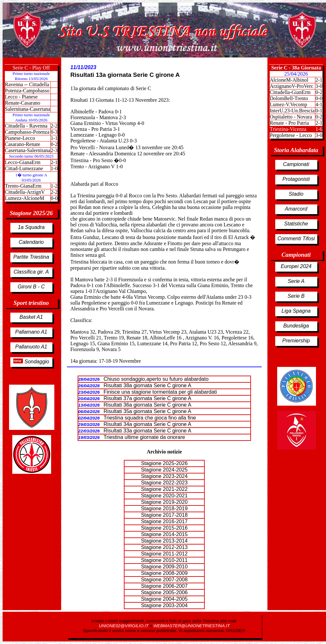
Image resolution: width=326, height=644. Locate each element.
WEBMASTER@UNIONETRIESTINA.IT (191, 626)
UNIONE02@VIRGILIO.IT (124, 626)
